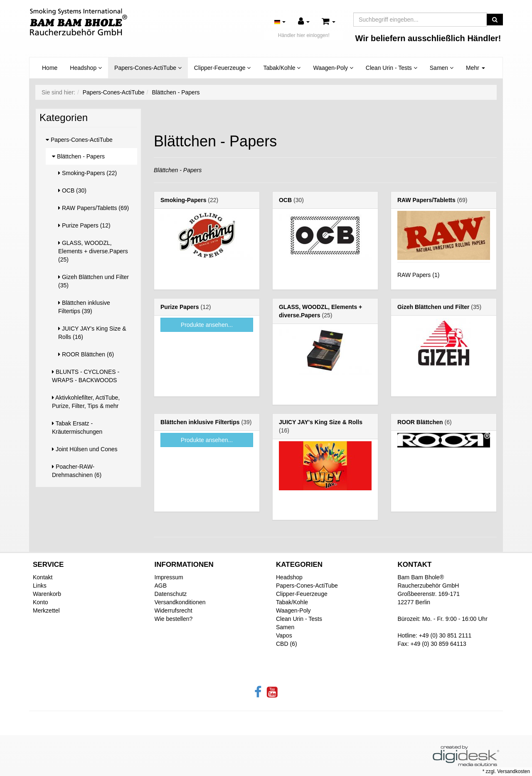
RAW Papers (414, 275)
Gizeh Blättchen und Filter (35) (94, 281)
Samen (442, 68)
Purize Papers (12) (84, 225)
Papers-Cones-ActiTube (148, 68)
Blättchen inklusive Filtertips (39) (84, 307)
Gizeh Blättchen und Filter (433, 307)
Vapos (284, 635)
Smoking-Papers (183, 200)
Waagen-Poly (333, 68)
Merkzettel (46, 610)
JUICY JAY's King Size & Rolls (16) (92, 333)
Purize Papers (180, 307)
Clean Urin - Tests (392, 68)
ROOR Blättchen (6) (86, 354)
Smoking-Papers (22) (87, 173)
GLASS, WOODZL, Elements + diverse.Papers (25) (93, 251)
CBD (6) (287, 644)
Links (40, 586)
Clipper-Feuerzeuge (223, 68)
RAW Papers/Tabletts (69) (94, 208)
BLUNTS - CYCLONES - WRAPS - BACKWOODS (86, 376)
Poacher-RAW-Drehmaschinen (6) (77, 471)
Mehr (475, 68)
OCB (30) (72, 190)
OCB (285, 200)
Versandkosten (514, 771)
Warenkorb (47, 594)
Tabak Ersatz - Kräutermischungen (77, 428)
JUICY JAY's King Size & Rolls (321, 422)
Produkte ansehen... (207, 325)
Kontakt (43, 577)
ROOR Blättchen (420, 422)
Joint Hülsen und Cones (85, 449)
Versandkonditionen (180, 602)
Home (50, 68)
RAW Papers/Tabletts (426, 200)
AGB (161, 586)
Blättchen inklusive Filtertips (200, 422)
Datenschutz (171, 594)
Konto (41, 602)
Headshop (86, 68)
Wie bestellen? (174, 619)
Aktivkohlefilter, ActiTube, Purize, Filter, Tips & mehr (86, 402)
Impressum (169, 577)
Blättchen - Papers (78, 156)
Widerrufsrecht (174, 610)
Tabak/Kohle (282, 68)
